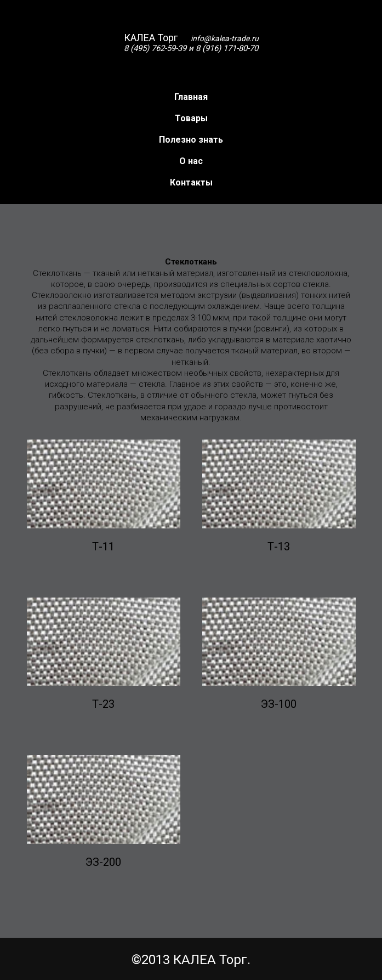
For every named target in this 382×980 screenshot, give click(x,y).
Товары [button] (191, 118)
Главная (191, 97)
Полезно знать (191, 140)
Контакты (191, 182)
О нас (191, 161)
